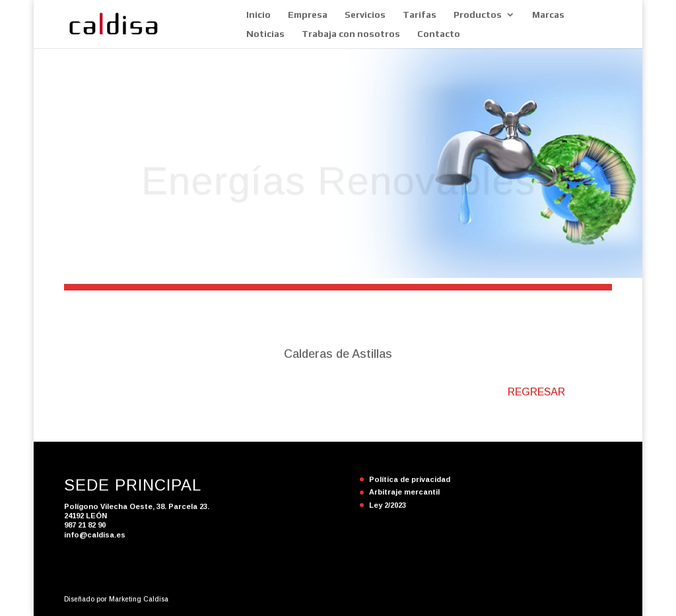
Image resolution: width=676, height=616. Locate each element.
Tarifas (420, 15)
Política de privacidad (410, 479)
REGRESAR (536, 392)
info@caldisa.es (95, 535)
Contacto (439, 34)
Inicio (258, 15)
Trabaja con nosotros (351, 34)
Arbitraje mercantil (404, 492)
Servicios (365, 15)
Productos (478, 15)
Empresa (308, 15)
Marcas (548, 15)
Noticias (265, 34)
